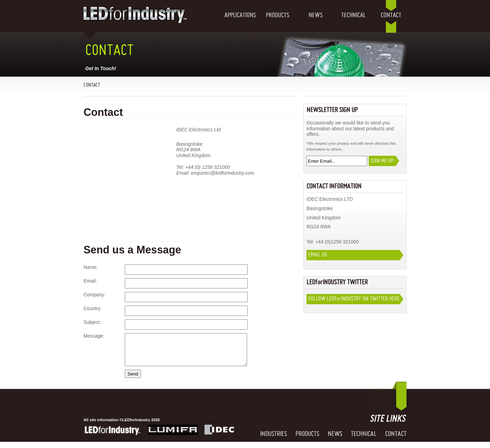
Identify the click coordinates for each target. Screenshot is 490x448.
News (316, 15)
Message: (94, 336)
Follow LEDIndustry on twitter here (354, 299)
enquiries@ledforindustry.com (223, 173)
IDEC (219, 436)
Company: (94, 295)
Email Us (318, 255)
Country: (93, 308)
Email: (90, 281)
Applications (240, 15)
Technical (353, 15)
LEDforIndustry (112, 436)
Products (278, 15)
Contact (391, 15)
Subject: (92, 322)
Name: (91, 267)
